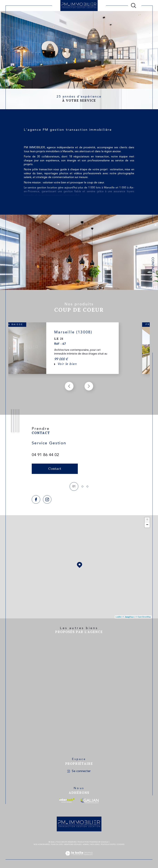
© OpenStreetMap (143, 617)
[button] (89, 386)
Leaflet (118, 617)
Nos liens (95, 844)
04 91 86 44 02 (45, 455)
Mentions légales (73, 844)
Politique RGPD (108, 844)
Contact (153, 265)
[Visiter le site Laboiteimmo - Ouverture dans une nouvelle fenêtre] (79, 858)
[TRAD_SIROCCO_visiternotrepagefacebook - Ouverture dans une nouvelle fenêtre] (36, 499)
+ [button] (147, 520)
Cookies (121, 844)
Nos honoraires (41, 844)
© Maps (129, 617)
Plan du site (57, 844)
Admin (86, 844)
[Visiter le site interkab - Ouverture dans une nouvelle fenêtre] (67, 800)
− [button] (147, 525)
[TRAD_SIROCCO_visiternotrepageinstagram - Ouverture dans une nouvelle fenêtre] (47, 499)
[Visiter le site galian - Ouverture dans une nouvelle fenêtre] (89, 800)
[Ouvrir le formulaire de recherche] (134, 6)
